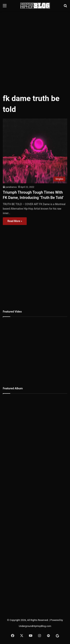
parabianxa (11, 187)
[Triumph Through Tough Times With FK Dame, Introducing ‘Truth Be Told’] (35, 151)
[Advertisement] (35, 50)
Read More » (15, 221)
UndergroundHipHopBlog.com (35, 626)
